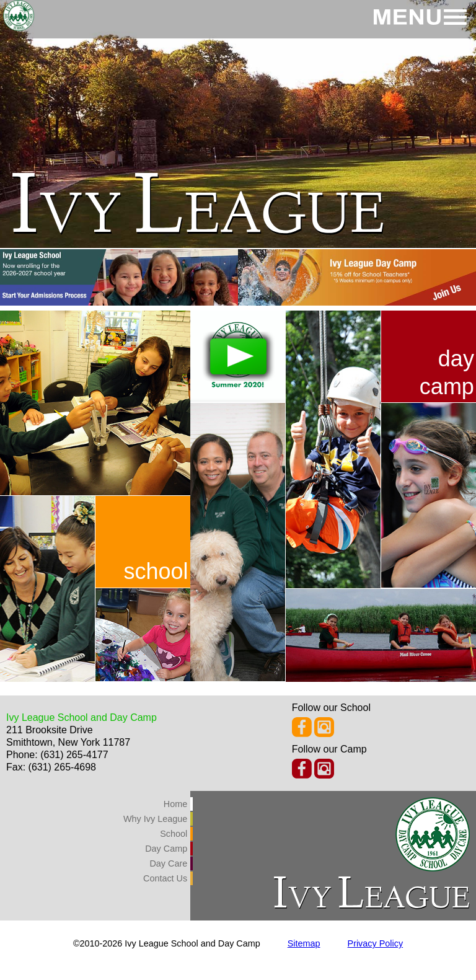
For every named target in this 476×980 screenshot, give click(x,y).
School (174, 834)
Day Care (168, 863)
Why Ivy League (155, 819)
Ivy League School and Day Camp (82, 717)
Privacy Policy (376, 943)
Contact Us (165, 878)
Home (175, 804)
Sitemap (304, 943)
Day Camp (166, 849)
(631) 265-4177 (74, 755)
